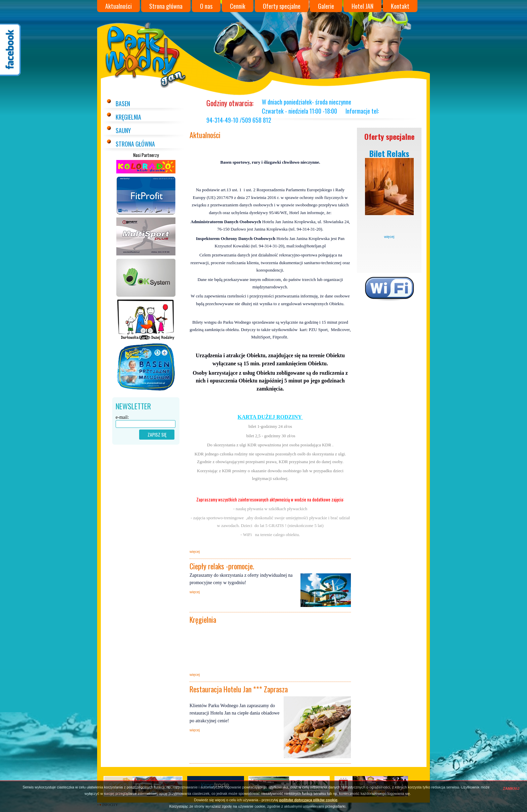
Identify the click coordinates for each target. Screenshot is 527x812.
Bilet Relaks (389, 153)
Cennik (238, 6)
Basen (123, 104)
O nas (206, 6)
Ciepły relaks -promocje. (222, 566)
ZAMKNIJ (511, 788)
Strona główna (166, 6)
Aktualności (118, 6)
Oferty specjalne (282, 6)
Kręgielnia (128, 117)
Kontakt (400, 6)
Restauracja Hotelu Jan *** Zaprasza (239, 689)
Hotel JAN (362, 6)
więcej (389, 237)
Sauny (123, 130)
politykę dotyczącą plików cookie (308, 800)
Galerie (326, 6)
